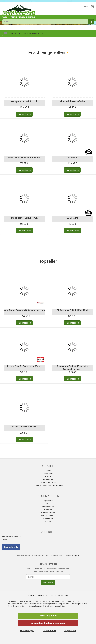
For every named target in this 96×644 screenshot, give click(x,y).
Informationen (24, 114)
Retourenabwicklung (12, 537)
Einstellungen (27, 630)
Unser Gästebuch (48, 483)
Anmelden (85, 6)
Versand (48, 510)
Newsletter (48, 519)
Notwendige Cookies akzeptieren (48, 623)
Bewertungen (73, 556)
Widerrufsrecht (48, 513)
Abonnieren (48, 583)
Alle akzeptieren (48, 615)
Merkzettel (48, 480)
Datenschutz (48, 507)
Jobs (4, 540)
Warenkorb (48, 474)
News (48, 522)
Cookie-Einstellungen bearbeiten (48, 486)
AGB (48, 504)
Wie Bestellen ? (48, 516)
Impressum (48, 501)
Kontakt (48, 471)
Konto (48, 477)
